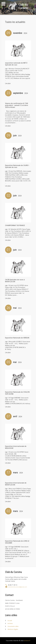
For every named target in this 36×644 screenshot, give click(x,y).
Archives (10, 623)
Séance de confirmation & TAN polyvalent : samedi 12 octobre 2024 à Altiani (17, 105)
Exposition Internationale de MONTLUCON (16, 484)
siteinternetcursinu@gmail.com (17, 587)
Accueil (10, 621)
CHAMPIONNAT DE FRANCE (15, 225)
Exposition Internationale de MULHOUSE (16, 447)
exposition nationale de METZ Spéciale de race (16, 64)
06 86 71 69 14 (13, 585)
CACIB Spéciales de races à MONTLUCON (15, 281)
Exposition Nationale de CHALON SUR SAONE (17, 393)
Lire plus (8, 83)
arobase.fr (27, 641)
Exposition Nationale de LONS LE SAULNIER (17, 542)
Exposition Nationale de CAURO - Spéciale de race (17, 166)
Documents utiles (13, 626)
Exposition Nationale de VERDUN (17, 338)
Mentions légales (13, 629)
